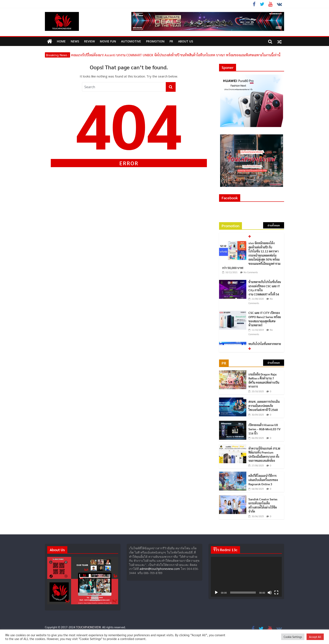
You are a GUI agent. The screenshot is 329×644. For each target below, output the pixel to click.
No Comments (251, 272)
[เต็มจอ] (276, 593)
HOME (61, 41)
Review (89, 41)
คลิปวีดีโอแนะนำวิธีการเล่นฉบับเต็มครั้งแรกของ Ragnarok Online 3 (263, 480)
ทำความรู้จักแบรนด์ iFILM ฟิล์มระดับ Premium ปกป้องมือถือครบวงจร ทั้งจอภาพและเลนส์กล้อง (264, 454)
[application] (246, 577)
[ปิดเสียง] (270, 593)
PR (171, 41)
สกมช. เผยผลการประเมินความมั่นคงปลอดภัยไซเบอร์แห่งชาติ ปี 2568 (264, 406)
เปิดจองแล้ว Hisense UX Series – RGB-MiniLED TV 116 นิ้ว (264, 429)
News (75, 41)
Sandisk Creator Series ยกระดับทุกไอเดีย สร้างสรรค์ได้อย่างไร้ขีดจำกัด (263, 505)
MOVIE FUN (108, 41)
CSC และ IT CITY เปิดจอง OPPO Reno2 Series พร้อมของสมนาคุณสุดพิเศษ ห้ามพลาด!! (265, 319)
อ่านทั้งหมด (274, 225)
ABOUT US (186, 41)
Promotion (155, 41)
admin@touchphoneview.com (160, 569)
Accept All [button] (315, 637)
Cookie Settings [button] (293, 637)
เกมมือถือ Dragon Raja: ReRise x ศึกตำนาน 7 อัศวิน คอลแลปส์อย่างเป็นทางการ (264, 380)
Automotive (131, 41)
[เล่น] (216, 593)
